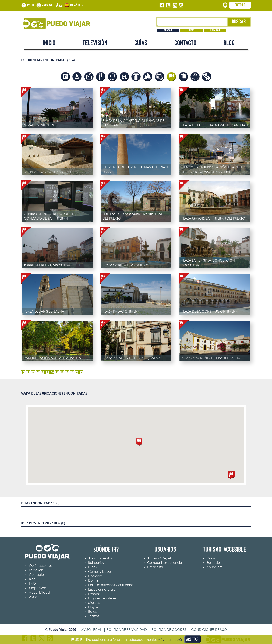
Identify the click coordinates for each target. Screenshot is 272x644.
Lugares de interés (102, 598)
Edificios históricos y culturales (111, 585)
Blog (229, 43)
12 (62, 372)
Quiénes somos (40, 566)
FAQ (32, 583)
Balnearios (96, 563)
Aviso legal (91, 630)
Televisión (95, 43)
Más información (170, 640)
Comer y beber (100, 571)
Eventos (94, 594)
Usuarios (215, 30)
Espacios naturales (102, 589)
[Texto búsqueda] (192, 22)
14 (72, 372)
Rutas (192, 30)
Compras (95, 576)
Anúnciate (215, 567)
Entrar (240, 5)
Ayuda (31, 5)
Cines (92, 567)
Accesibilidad (39, 592)
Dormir (93, 580)
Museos (94, 603)
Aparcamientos (100, 558)
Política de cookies (169, 630)
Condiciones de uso (209, 630)
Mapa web (48, 5)
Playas (93, 607)
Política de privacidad (127, 630)
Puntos (168, 30)
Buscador (214, 563)
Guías (141, 43)
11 (57, 372)
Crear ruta (155, 567)
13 (67, 372)
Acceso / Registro (161, 558)
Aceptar (192, 639)
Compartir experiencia (165, 563)
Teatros (94, 616)
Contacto (186, 43)
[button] (139, 442)
